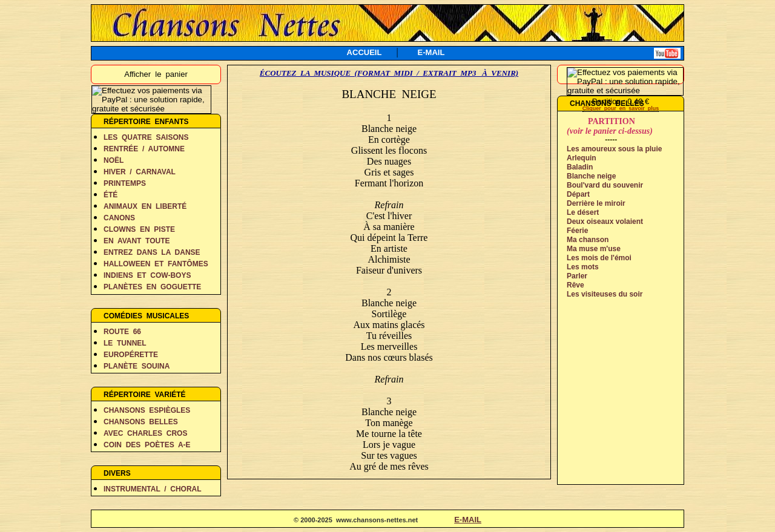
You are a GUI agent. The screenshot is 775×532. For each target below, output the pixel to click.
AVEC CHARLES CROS (145, 433)
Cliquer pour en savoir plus (621, 108)
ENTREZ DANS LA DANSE (152, 252)
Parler (577, 276)
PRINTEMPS (125, 183)
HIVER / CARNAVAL (140, 172)
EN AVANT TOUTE (137, 241)
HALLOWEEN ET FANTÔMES (156, 264)
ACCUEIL (364, 52)
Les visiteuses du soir (605, 294)
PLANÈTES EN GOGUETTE (152, 287)
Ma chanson (588, 240)
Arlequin (582, 158)
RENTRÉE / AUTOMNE (144, 149)
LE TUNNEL (125, 343)
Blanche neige (591, 176)
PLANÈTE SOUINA (137, 366)
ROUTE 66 (122, 332)
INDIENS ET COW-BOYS (147, 275)
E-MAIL (431, 52)
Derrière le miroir (596, 203)
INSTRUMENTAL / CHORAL (153, 489)
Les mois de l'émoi (599, 258)
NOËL (114, 160)
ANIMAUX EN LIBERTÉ (145, 206)
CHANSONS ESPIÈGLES (147, 410)
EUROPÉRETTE (131, 355)
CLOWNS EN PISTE (139, 229)
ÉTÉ (110, 195)
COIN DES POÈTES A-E (147, 445)
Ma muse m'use (594, 249)
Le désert (583, 212)
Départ (578, 194)
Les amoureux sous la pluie (614, 149)
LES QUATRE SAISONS (146, 137)
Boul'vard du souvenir (605, 185)
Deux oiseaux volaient (605, 222)
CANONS (119, 218)
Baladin (580, 167)
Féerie (577, 231)
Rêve (575, 285)
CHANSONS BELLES (141, 422)
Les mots (583, 267)
